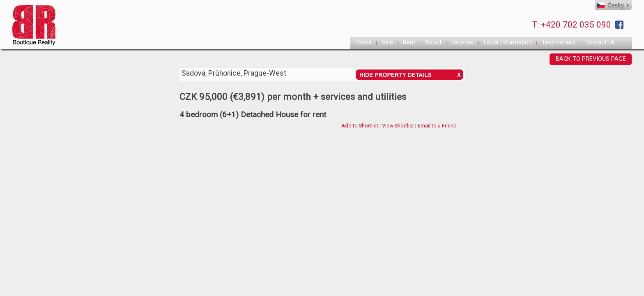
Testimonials (559, 43)
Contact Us (600, 43)
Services (463, 43)
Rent (409, 43)
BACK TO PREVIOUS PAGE (591, 59)
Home (363, 43)
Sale (387, 43)
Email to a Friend (437, 126)
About (433, 43)
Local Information (508, 43)
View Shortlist (398, 126)
